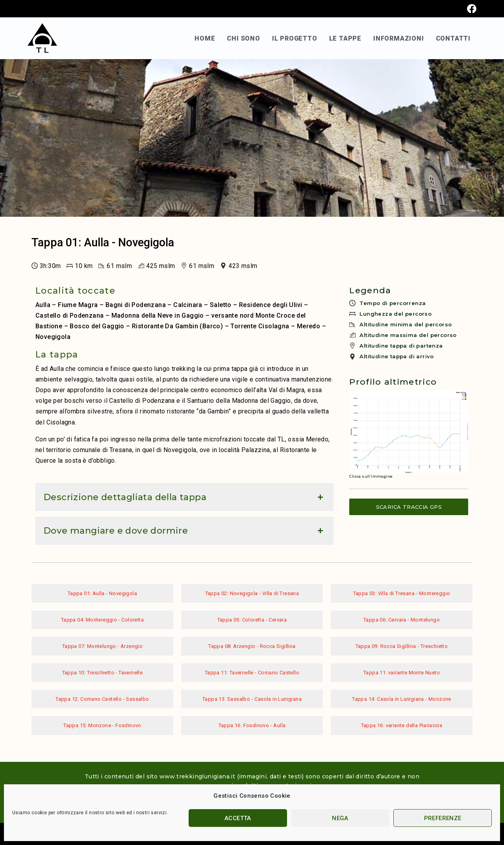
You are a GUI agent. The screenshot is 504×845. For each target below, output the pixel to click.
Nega (340, 818)
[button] (184, 497)
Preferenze (443, 818)
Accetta (238, 818)
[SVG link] (42, 38)
